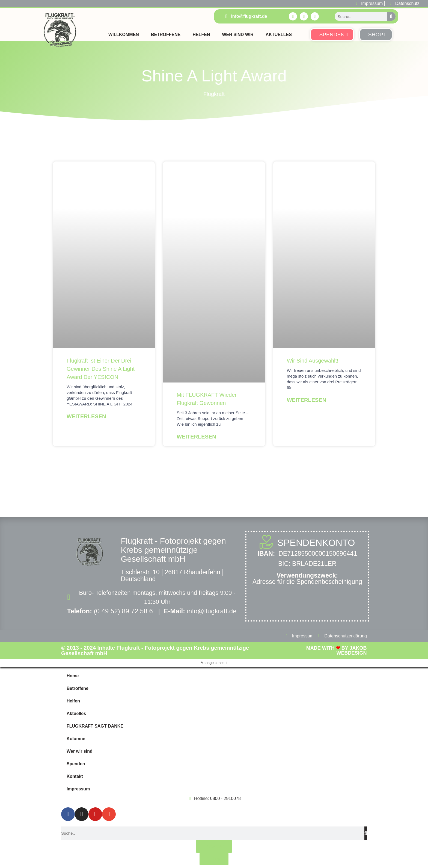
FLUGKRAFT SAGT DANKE (95, 726)
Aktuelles (279, 35)
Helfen (201, 35)
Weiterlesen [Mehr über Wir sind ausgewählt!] (307, 400)
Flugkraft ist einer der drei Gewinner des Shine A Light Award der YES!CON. (101, 369)
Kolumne (76, 739)
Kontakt (75, 776)
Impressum (78, 789)
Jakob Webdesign (351, 651)
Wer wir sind (80, 751)
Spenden (76, 764)
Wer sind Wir (238, 35)
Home (73, 676)
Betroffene (166, 35)
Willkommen (124, 35)
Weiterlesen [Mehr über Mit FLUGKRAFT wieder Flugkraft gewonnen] (196, 437)
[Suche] (391, 16)
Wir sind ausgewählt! (313, 361)
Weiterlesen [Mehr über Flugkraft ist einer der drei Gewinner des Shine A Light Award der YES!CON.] (86, 416)
